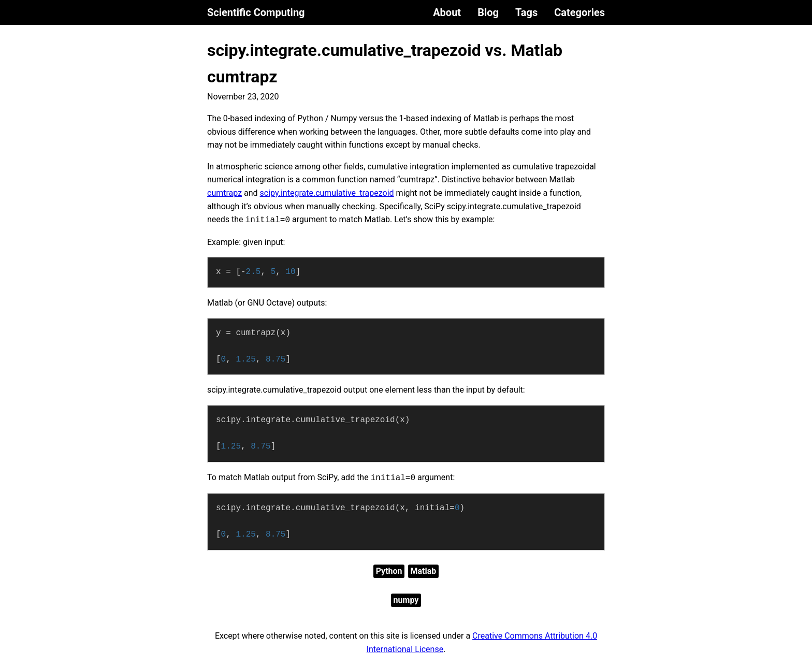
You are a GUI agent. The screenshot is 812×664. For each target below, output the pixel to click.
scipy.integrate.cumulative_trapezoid (327, 193)
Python (389, 571)
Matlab (424, 571)
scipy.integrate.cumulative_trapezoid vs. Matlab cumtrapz (385, 63)
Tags (526, 12)
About (447, 12)
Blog (488, 12)
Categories (579, 12)
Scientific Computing (256, 12)
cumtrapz (224, 193)
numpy (406, 600)
